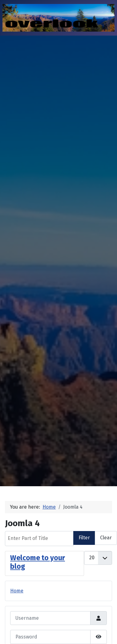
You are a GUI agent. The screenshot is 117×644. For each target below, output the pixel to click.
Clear (106, 538)
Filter (84, 538)
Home (17, 591)
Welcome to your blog (38, 562)
